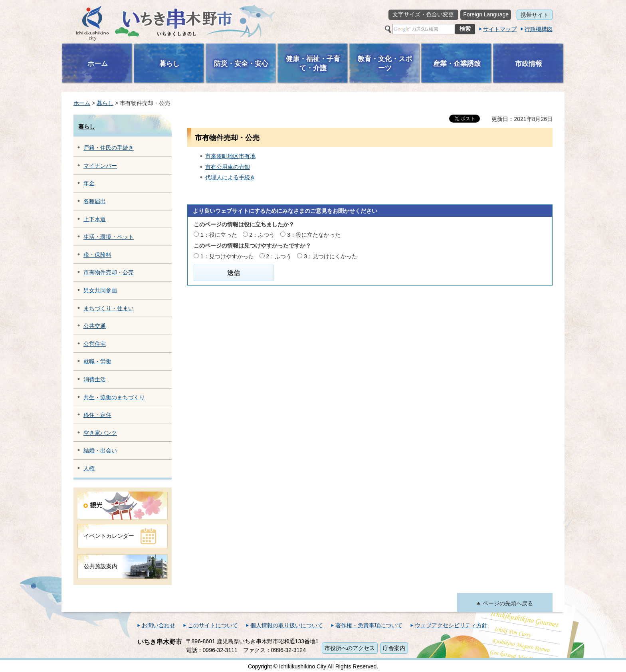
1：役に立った (219, 235)
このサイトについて (213, 625)
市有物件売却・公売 (109, 272)
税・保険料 (97, 255)
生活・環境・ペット (109, 237)
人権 (89, 468)
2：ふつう (262, 235)
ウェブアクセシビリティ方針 (451, 625)
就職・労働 (97, 361)
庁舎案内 (394, 648)
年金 (89, 183)
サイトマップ (500, 29)
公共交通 (95, 326)
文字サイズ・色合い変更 (423, 14)
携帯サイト (535, 15)
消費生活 (95, 379)
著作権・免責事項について (369, 625)
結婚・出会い (100, 450)
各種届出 (95, 201)
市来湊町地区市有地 (230, 156)
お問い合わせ (158, 625)
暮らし (105, 103)
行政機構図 (539, 29)
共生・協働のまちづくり (114, 397)
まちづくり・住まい (109, 308)
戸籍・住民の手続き (109, 148)
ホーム (82, 103)
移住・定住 (97, 415)
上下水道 (95, 219)
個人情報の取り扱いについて (287, 625)
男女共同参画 (100, 290)
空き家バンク (100, 433)
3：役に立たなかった (314, 235)
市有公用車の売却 (228, 167)
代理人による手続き (230, 177)
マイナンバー (100, 166)
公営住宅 (95, 344)
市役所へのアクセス (350, 648)
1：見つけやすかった (227, 256)
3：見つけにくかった (331, 256)
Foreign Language (486, 14)
